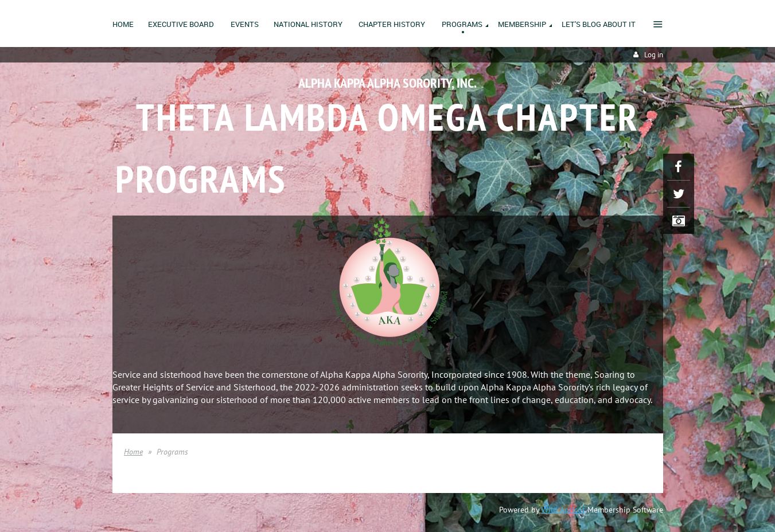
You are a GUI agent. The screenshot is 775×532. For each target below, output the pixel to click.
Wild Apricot (563, 510)
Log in (654, 55)
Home (133, 452)
